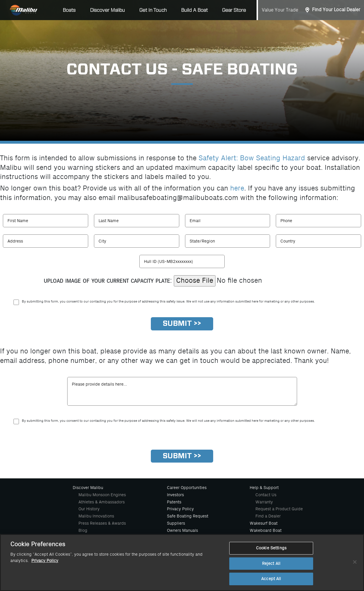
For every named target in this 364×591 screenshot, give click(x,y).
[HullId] (182, 261)
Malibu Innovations (96, 516)
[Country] (318, 241)
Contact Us (266, 495)
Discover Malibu (88, 488)
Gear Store (234, 10)
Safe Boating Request (188, 516)
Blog (83, 530)
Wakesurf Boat (264, 523)
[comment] (182, 391)
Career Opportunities (187, 488)
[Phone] (318, 221)
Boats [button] (69, 10)
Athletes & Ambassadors (102, 502)
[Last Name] (137, 221)
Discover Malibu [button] (107, 10)
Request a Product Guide (279, 509)
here (237, 188)
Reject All (271, 564)
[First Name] (46, 221)
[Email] (228, 221)
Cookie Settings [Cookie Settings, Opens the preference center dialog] (271, 548)
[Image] (247, 281)
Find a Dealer (268, 516)
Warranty (264, 502)
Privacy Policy (180, 509)
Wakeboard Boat (266, 530)
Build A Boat (194, 10)
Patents (174, 502)
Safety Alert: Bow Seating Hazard (252, 158)
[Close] (355, 562)
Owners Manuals (182, 530)
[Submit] (182, 324)
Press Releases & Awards (102, 523)
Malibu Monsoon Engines (102, 495)
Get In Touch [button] (153, 10)
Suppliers (176, 523)
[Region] (228, 241)
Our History (89, 509)
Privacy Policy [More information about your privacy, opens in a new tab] (45, 561)
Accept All (271, 579)
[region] (182, 563)
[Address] (46, 241)
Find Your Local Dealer (336, 10)
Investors (175, 495)
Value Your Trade (280, 10)
